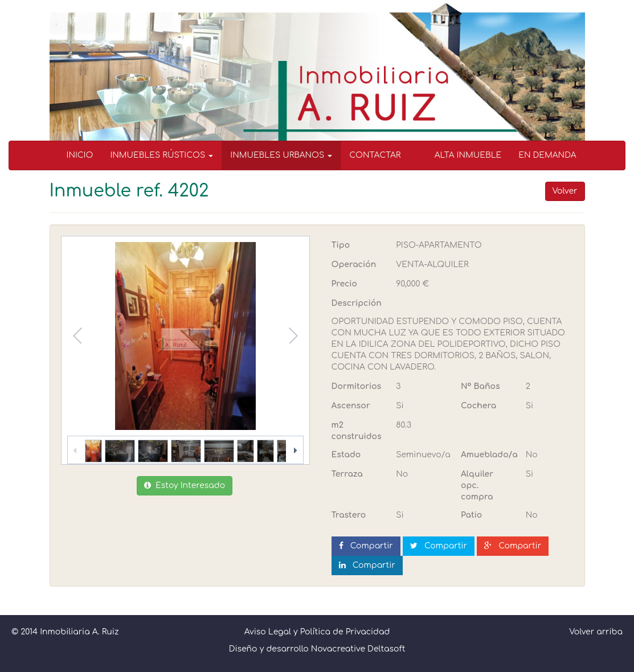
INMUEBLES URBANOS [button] (281, 155)
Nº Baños (480, 386)
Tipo (341, 245)
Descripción (357, 303)
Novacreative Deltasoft (358, 649)
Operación (354, 265)
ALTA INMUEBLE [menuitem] (468, 155)
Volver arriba (596, 632)
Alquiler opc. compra (477, 485)
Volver (565, 191)
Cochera (478, 406)
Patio (471, 515)
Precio (344, 284)
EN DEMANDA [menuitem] (547, 155)
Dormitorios (357, 386)
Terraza (347, 474)
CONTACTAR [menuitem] (375, 155)
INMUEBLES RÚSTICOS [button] (161, 155)
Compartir (366, 546)
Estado (346, 455)
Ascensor (351, 406)
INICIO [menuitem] (80, 155)
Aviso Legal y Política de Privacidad (317, 632)
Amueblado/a (489, 455)
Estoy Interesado (185, 485)
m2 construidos (357, 431)
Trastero (349, 515)
